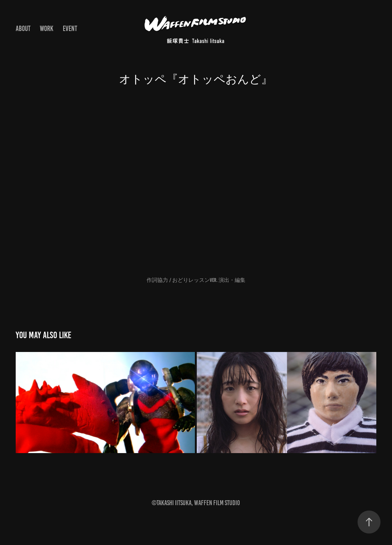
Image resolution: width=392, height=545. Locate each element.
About (23, 29)
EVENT (70, 29)
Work (47, 29)
